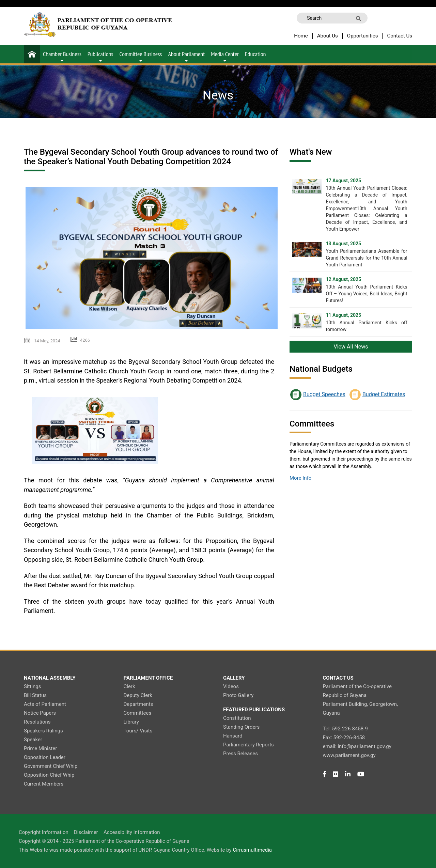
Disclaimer (86, 832)
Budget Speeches (324, 394)
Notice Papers (40, 713)
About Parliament (186, 56)
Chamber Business (62, 56)
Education (255, 54)
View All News (351, 347)
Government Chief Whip (51, 766)
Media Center (225, 56)
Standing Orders (241, 727)
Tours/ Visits (138, 731)
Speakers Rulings (43, 731)
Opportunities (363, 36)
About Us (328, 36)
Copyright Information (44, 832)
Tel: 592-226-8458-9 (345, 729)
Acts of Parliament (45, 704)
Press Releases (240, 754)
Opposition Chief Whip (49, 775)
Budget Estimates (384, 394)
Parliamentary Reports (248, 745)
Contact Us (400, 36)
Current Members (44, 784)
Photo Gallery (238, 695)
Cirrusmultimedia (252, 850)
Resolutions (37, 722)
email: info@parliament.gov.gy (357, 746)
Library (131, 722)
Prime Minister (40, 748)
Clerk (129, 686)
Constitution (237, 718)
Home (301, 36)
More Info (300, 478)
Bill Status (35, 695)
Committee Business (141, 56)
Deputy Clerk (138, 695)
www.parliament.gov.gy (349, 755)
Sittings (32, 686)
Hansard (233, 736)
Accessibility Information (132, 832)
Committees (138, 713)
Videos (231, 686)
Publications (100, 56)
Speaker (33, 740)
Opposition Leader (45, 757)
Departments (138, 704)
